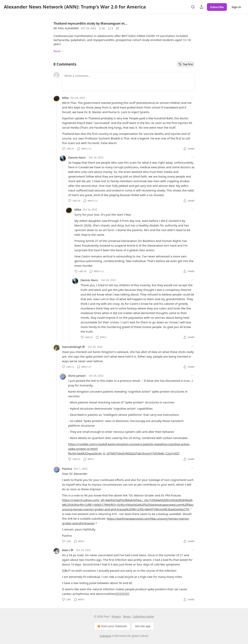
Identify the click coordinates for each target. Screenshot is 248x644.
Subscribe (217, 7)
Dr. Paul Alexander (66, 28)
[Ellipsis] (193, 97)
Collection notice (143, 616)
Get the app (143, 626)
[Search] (193, 7)
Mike (65, 98)
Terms (127, 616)
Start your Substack (112, 626)
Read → (59, 51)
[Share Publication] (201, 7)
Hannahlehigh (72, 347)
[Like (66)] (102, 28)
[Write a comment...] (128, 81)
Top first (186, 64)
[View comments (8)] (111, 28)
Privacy (116, 616)
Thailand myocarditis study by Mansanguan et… (90, 23)
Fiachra (67, 469)
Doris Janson (77, 376)
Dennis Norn (77, 157)
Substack (105, 636)
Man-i (66, 550)
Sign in (236, 7)
